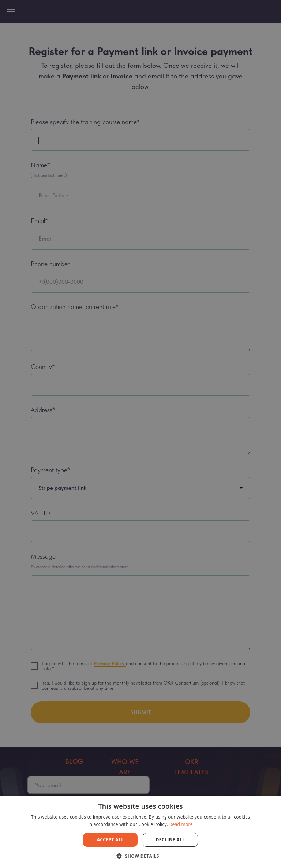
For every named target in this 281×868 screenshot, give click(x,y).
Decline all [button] (171, 840)
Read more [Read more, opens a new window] (181, 824)
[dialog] (140, 434)
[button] (140, 856)
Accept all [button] (110, 840)
